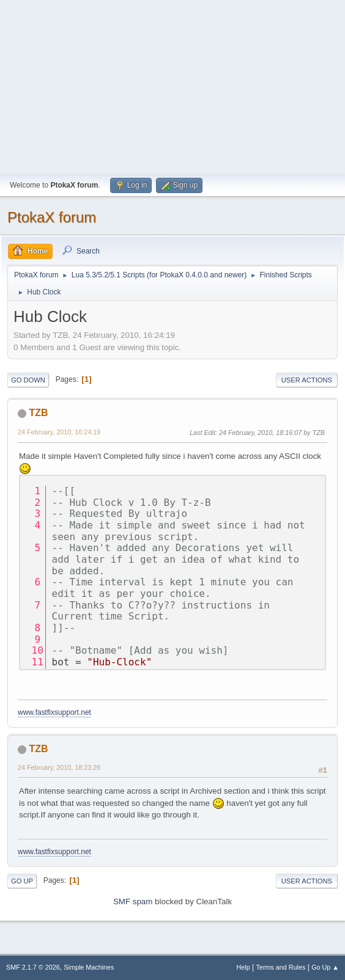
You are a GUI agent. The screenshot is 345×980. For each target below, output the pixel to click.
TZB (38, 413)
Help (243, 967)
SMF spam (133, 901)
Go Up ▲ (325, 967)
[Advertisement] (172, 86)
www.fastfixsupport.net (54, 712)
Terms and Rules (281, 967)
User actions (307, 380)
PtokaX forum (52, 217)
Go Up (22, 881)
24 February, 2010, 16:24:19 (59, 432)
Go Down (28, 380)
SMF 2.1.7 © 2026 (33, 967)
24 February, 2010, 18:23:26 (59, 767)
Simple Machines (89, 967)
